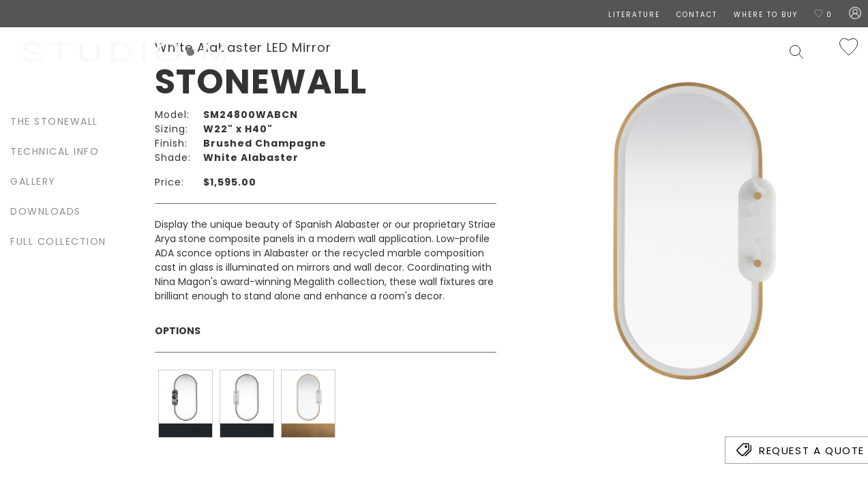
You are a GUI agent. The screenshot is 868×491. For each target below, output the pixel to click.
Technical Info (55, 151)
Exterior (599, 51)
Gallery (33, 181)
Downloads (46, 211)
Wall (500, 51)
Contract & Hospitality (708, 51)
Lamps (544, 51)
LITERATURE (634, 15)
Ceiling (453, 51)
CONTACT (697, 15)
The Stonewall (54, 121)
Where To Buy (766, 15)
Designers (390, 51)
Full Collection (58, 241)
